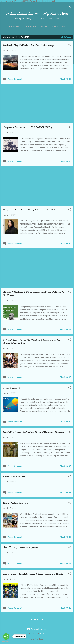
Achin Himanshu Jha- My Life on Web (37, 14)
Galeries (43, 634)
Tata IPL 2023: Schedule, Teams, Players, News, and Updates (33, 574)
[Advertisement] (37, 103)
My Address (15, 26)
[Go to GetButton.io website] (6, 641)
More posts (37, 619)
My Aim (44, 26)
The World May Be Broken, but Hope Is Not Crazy (28, 45)
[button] (69, 45)
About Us (31, 26)
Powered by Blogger (37, 629)
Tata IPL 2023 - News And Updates (20, 547)
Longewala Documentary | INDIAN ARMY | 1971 (29, 127)
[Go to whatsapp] (6, 636)
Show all (66, 37)
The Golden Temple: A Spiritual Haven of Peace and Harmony (33, 432)
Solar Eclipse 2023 (12, 388)
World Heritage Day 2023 (15, 503)
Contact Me (58, 26)
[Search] (70, 7)
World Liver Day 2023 (14, 476)
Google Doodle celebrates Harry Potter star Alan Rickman (31, 210)
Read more (65, 79)
